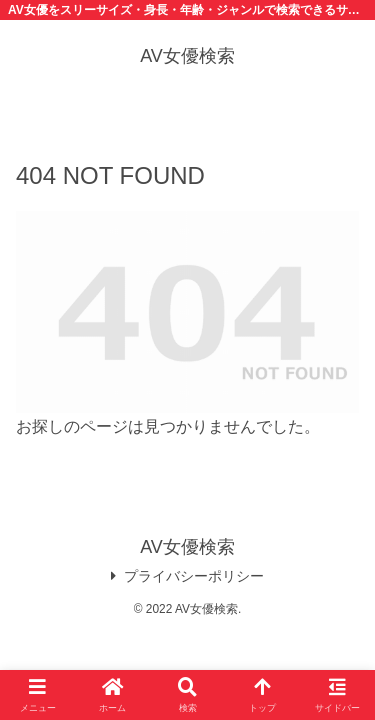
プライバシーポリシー (187, 576)
